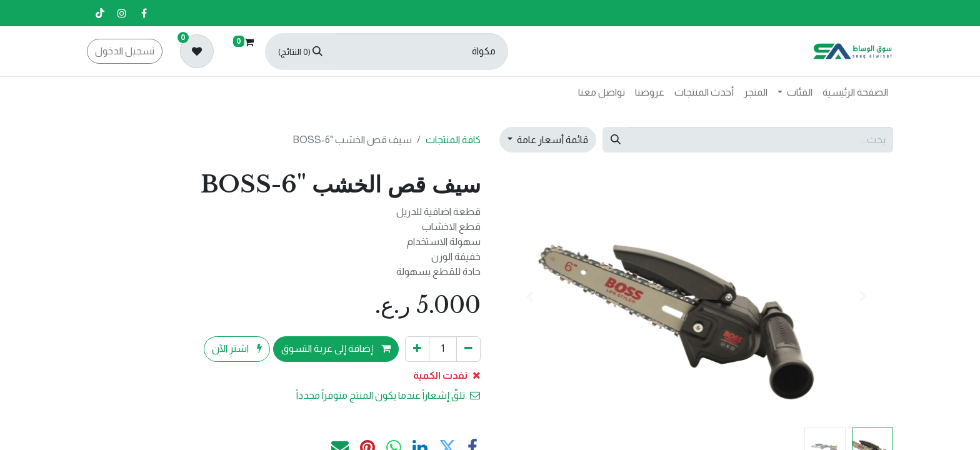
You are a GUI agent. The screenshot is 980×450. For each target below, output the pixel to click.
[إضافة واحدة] (417, 349)
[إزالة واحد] (468, 349)
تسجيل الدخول (125, 51)
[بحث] (300, 52)
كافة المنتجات (453, 140)
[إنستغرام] (122, 13)
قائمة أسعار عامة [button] (552, 140)
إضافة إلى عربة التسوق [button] (336, 348)
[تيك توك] (100, 13)
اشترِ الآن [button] (237, 348)
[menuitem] (855, 92)
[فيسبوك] (144, 13)
